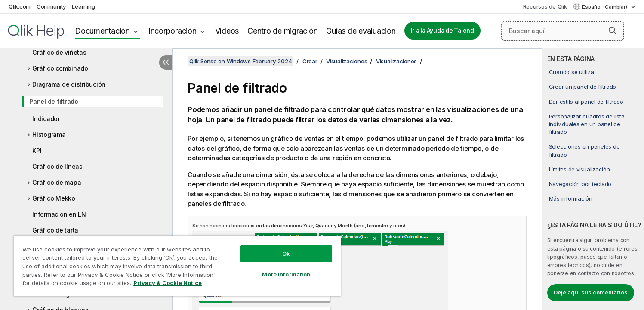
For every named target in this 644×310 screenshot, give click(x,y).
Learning (83, 6)
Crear (310, 61)
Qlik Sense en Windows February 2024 (240, 61)
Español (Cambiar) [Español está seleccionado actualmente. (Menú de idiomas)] (605, 7)
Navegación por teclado (580, 184)
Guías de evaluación (361, 31)
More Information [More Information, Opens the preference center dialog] (286, 274)
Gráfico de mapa (57, 182)
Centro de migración (282, 31)
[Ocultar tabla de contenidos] (166, 62)
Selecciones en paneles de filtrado (584, 150)
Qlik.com (20, 6)
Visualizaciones (347, 61)
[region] (177, 266)
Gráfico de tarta (55, 230)
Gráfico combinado (60, 68)
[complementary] (593, 179)
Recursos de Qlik (545, 6)
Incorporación (173, 31)
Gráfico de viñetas (59, 52)
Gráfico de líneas (57, 166)
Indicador (46, 119)
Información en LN (59, 214)
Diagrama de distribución (69, 84)
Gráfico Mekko (54, 198)
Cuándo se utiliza (572, 72)
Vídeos (227, 31)
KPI (37, 150)
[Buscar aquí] (563, 31)
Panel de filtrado (54, 101)
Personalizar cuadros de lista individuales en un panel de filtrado (587, 124)
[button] (613, 31)
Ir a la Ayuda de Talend (442, 31)
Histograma (49, 135)
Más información (571, 198)
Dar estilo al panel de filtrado (586, 102)
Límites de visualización (579, 169)
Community (51, 6)
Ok (286, 254)
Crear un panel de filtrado (583, 87)
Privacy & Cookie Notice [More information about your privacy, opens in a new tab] (168, 283)
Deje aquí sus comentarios (591, 292)
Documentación (102, 31)
